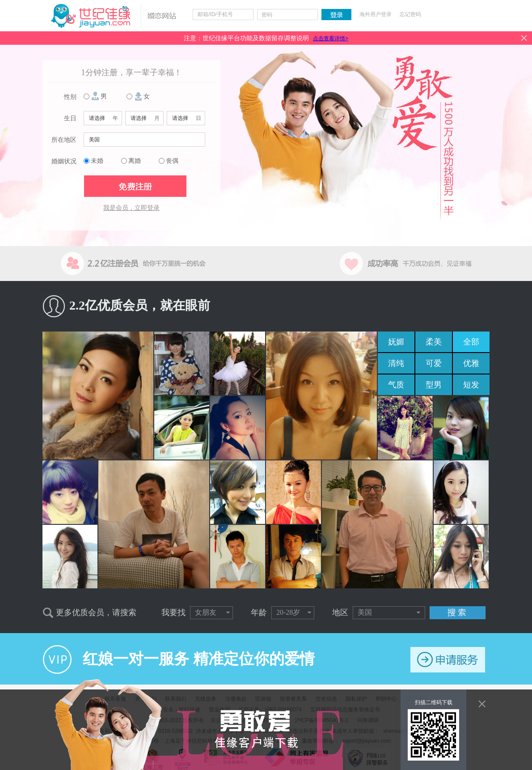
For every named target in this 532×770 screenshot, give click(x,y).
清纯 (396, 363)
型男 (434, 385)
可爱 (434, 363)
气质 (396, 385)
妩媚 (396, 342)
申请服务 (448, 660)
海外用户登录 (376, 14)
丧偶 (172, 161)
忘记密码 (410, 14)
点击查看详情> (331, 38)
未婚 (97, 161)
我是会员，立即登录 (131, 208)
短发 (471, 385)
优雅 (471, 363)
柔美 (434, 342)
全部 (471, 342)
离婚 (135, 161)
